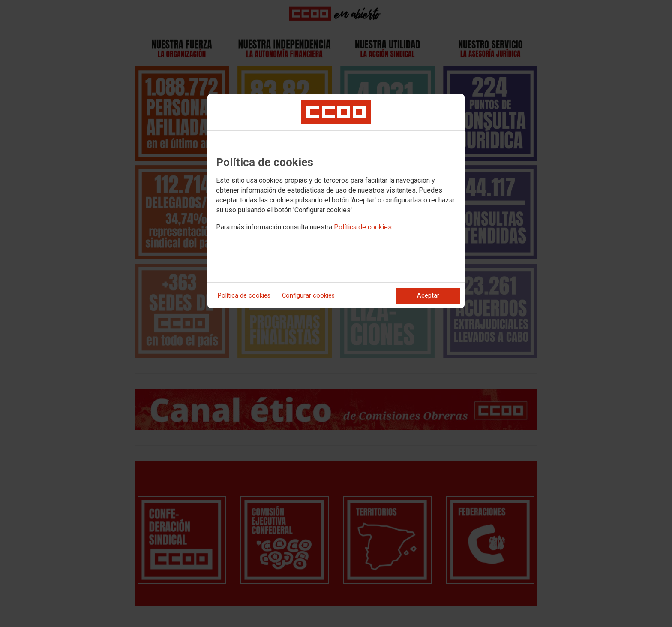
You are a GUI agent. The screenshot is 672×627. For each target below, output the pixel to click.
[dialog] (336, 201)
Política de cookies (363, 227)
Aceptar (428, 296)
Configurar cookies (308, 296)
